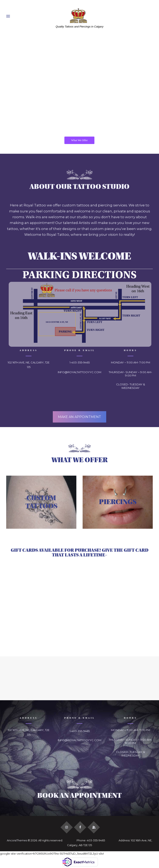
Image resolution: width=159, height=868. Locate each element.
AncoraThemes (17, 840)
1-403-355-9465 (80, 362)
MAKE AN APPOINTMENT (79, 417)
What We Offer (79, 140)
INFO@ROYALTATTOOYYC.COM (79, 372)
